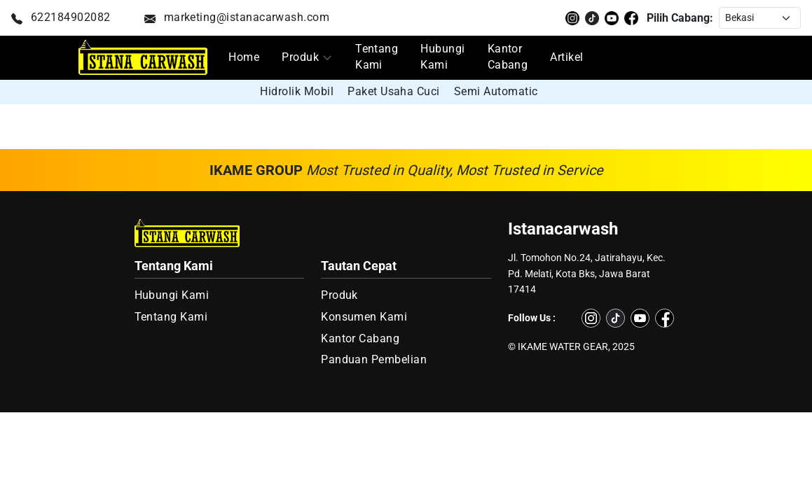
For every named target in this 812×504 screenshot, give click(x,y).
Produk (300, 57)
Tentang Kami (377, 57)
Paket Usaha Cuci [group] (394, 91)
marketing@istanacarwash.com (237, 17)
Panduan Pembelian (374, 360)
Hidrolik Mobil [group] (297, 91)
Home (244, 57)
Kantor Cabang (508, 57)
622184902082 (61, 17)
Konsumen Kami (364, 317)
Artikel (566, 57)
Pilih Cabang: (680, 18)
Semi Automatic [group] (496, 91)
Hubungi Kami (442, 57)
